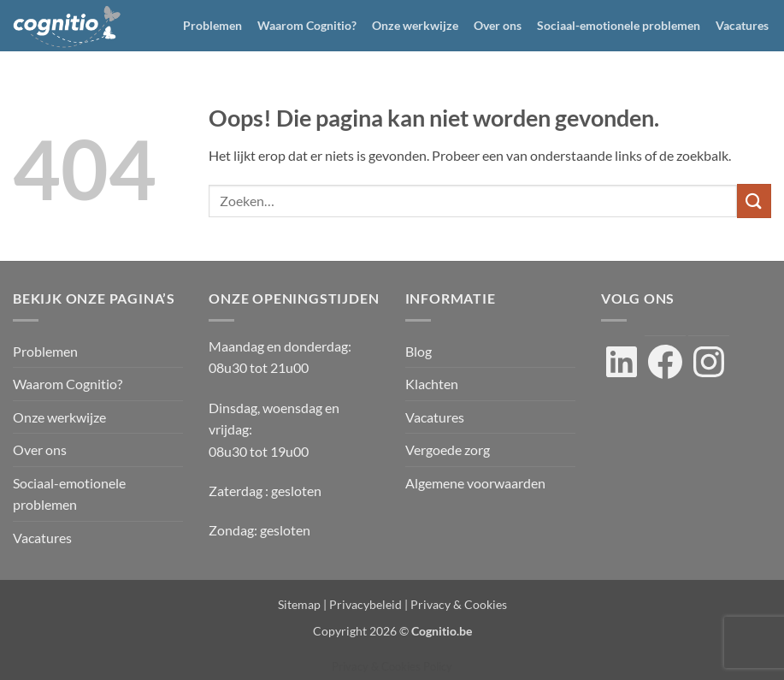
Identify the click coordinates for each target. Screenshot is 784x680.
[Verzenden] (754, 201)
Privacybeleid (365, 604)
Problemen (212, 25)
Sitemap (299, 604)
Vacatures (742, 25)
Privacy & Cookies (459, 604)
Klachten (432, 384)
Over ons (498, 25)
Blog (419, 351)
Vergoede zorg (448, 449)
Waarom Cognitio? (307, 25)
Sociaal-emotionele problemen (619, 25)
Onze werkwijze (415, 25)
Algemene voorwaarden (475, 483)
